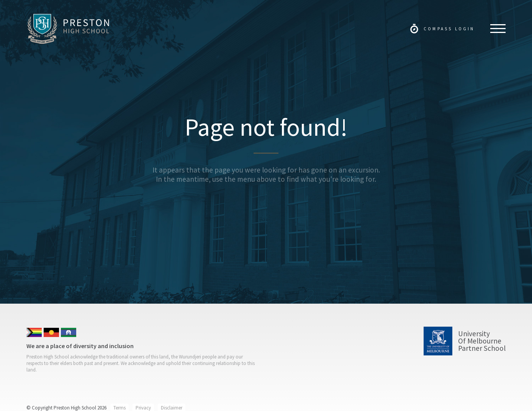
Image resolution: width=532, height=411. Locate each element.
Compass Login (449, 29)
